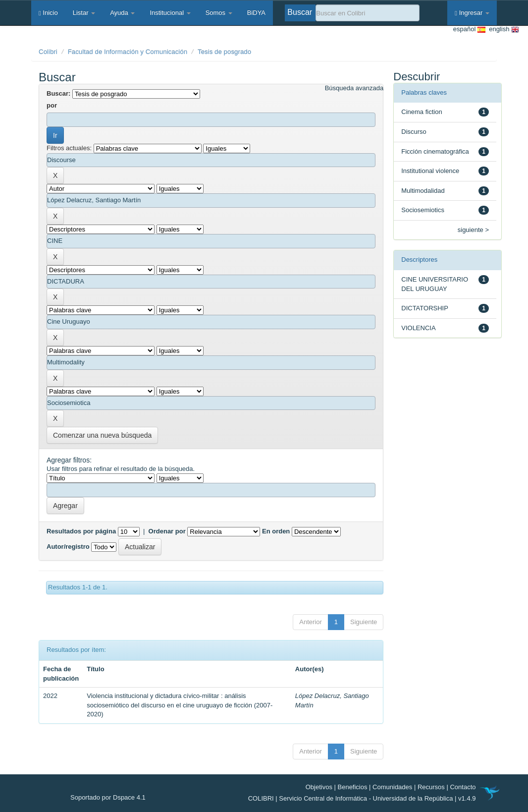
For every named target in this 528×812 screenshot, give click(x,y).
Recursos (431, 787)
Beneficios (353, 787)
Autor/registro (68, 547)
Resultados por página (81, 531)
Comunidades (392, 787)
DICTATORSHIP (425, 308)
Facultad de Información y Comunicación (128, 52)
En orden (276, 531)
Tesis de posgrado (224, 52)
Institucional (170, 13)
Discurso (414, 132)
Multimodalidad (423, 191)
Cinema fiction (422, 112)
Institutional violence (430, 171)
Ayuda (122, 13)
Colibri (48, 52)
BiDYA (256, 13)
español (469, 29)
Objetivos (319, 787)
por (52, 105)
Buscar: (58, 93)
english (502, 29)
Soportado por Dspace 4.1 (108, 797)
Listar (84, 13)
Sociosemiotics (423, 210)
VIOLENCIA (418, 328)
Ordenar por (167, 531)
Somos (219, 13)
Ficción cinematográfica (435, 151)
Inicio (48, 13)
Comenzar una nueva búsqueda (102, 435)
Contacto (463, 787)
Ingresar (472, 13)
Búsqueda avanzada (354, 88)
